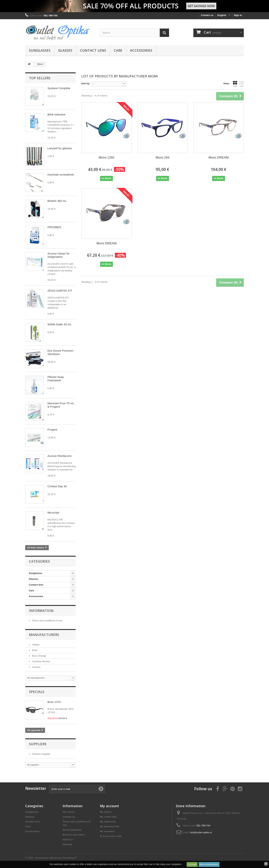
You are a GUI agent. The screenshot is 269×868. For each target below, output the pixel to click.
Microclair (53, 513)
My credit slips (108, 817)
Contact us (207, 15)
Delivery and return (74, 835)
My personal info (110, 826)
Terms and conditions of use (47, 621)
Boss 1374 (54, 702)
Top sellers (40, 78)
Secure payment (72, 830)
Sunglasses (40, 50)
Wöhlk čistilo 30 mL (59, 324)
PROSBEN (54, 227)
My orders (106, 812)
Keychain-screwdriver (61, 175)
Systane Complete (59, 88)
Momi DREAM (219, 158)
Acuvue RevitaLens (59, 456)
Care (118, 50)
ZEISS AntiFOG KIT (60, 291)
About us (68, 840)
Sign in (238, 15)
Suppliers (38, 744)
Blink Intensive (57, 114)
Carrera (36, 667)
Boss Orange (39, 656)
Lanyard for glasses (60, 148)
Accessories (141, 50)
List (242, 84)
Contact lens (93, 50)
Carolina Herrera (41, 661)
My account (109, 806)
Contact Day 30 (57, 486)
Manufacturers (44, 635)
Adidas (35, 645)
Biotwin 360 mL (57, 201)
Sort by (85, 83)
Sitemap (67, 844)
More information (209, 864)
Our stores (69, 812)
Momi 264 (163, 158)
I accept (192, 864)
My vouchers (107, 831)
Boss (34, 650)
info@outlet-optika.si (201, 832)
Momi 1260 (106, 158)
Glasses (65, 50)
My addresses (108, 822)
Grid (235, 84)
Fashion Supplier (41, 754)
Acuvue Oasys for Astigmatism (58, 255)
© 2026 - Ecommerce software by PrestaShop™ (51, 858)
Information (41, 611)
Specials (37, 692)
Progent (52, 430)
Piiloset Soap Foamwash (56, 379)
